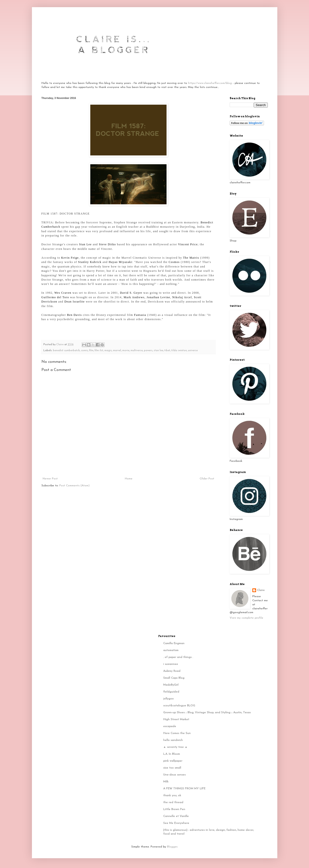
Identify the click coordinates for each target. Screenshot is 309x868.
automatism (171, 650)
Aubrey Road (172, 671)
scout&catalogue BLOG (179, 706)
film (91, 351)
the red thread (173, 802)
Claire (261, 590)
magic (108, 351)
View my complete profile (246, 618)
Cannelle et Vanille (176, 816)
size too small (172, 768)
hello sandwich (173, 740)
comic (84, 351)
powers (148, 351)
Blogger (172, 847)
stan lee (158, 351)
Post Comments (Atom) (74, 486)
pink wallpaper (173, 761)
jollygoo (168, 699)
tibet (167, 351)
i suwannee (171, 664)
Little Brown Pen (174, 809)
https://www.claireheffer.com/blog (210, 83)
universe (193, 351)
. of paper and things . (178, 657)
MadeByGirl (171, 685)
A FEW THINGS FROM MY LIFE (184, 789)
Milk (166, 782)
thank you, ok (172, 796)
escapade (170, 726)
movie (126, 351)
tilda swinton (179, 351)
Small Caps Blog (174, 678)
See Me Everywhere (176, 823)
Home (129, 479)
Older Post (207, 479)
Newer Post (50, 479)
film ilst (99, 351)
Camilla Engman (174, 643)
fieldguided (171, 692)
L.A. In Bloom (172, 754)
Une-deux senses (174, 775)
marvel (117, 351)
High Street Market (176, 719)
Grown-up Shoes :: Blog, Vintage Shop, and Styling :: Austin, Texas (207, 713)
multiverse (137, 351)
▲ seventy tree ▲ (175, 747)
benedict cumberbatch (66, 351)
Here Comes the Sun (177, 733)
